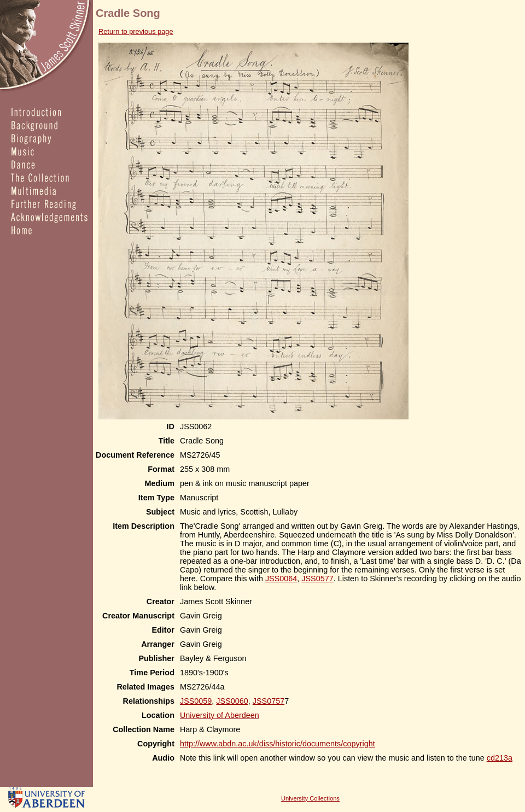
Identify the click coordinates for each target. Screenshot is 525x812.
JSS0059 (196, 701)
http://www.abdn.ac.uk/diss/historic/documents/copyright (278, 744)
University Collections (310, 798)
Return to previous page (136, 31)
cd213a (500, 758)
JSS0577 (317, 579)
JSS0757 (269, 701)
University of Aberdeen (220, 715)
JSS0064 (281, 579)
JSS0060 (232, 701)
